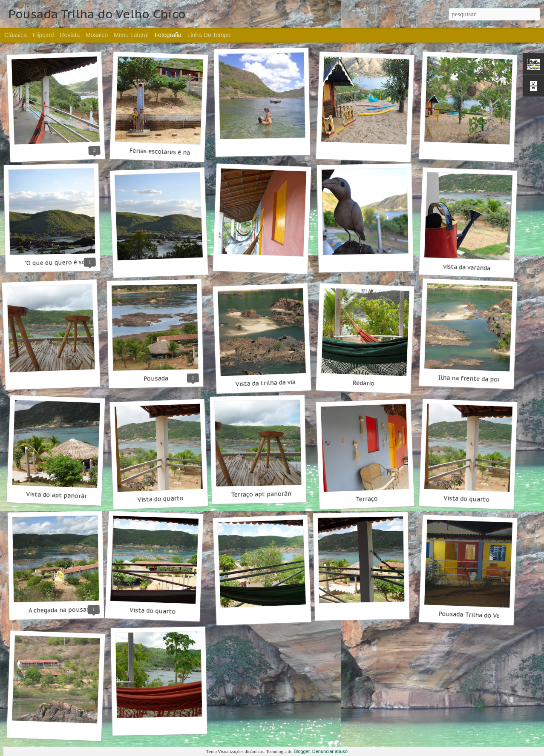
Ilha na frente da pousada (477, 379)
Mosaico (97, 35)
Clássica (16, 35)
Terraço (367, 499)
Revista (70, 35)
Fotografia (168, 35)
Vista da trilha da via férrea (275, 383)
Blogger (302, 751)
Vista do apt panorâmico (63, 495)
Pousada (156, 378)
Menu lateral (131, 35)
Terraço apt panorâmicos (268, 494)
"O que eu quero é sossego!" (65, 262)
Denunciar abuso (330, 751)
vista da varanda (467, 267)
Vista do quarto (160, 499)
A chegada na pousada (61, 610)
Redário (364, 383)
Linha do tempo (209, 35)
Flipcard (43, 35)
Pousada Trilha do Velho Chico (483, 615)
